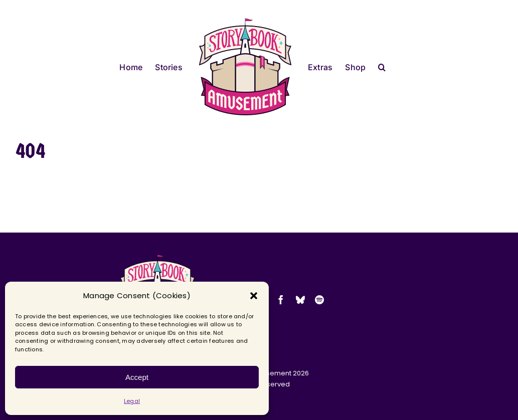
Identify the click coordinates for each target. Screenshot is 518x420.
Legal (132, 401)
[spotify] (319, 300)
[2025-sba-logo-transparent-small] (157, 257)
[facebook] (281, 300)
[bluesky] (300, 300)
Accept (137, 377)
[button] (254, 296)
